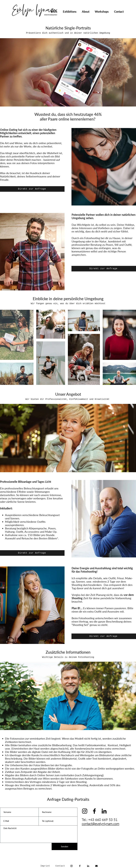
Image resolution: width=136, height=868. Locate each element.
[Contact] (61, 866)
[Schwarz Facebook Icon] (94, 811)
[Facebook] (80, 866)
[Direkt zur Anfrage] (32, 189)
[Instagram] (71, 866)
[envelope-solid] (96, 866)
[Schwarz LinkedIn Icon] (104, 811)
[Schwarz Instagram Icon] (85, 811)
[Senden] (65, 846)
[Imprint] (46, 866)
